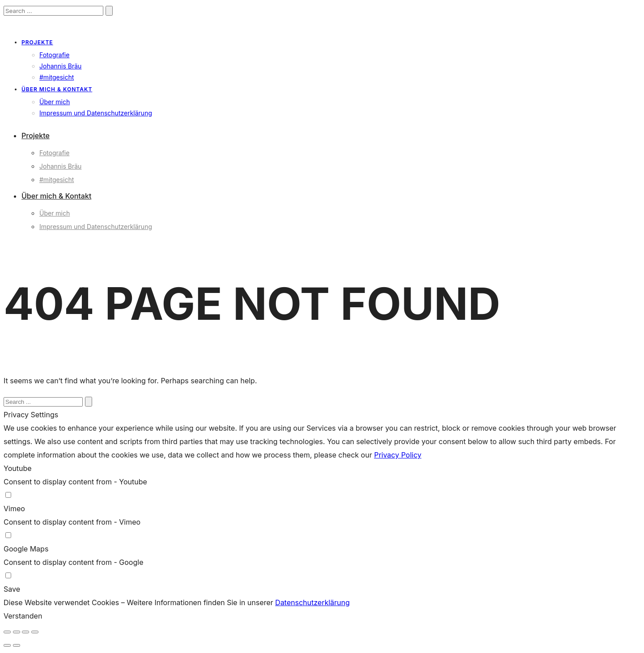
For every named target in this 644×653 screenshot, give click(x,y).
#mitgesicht (57, 77)
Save (12, 589)
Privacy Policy (398, 455)
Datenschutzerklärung (312, 602)
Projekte (37, 42)
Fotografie (54, 55)
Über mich (55, 102)
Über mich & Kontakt (57, 89)
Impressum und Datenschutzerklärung (96, 113)
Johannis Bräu (60, 66)
